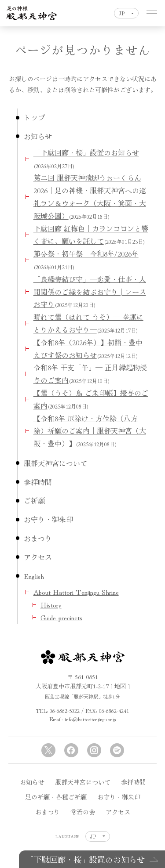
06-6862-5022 (65, 711)
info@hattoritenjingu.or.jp (90, 719)
